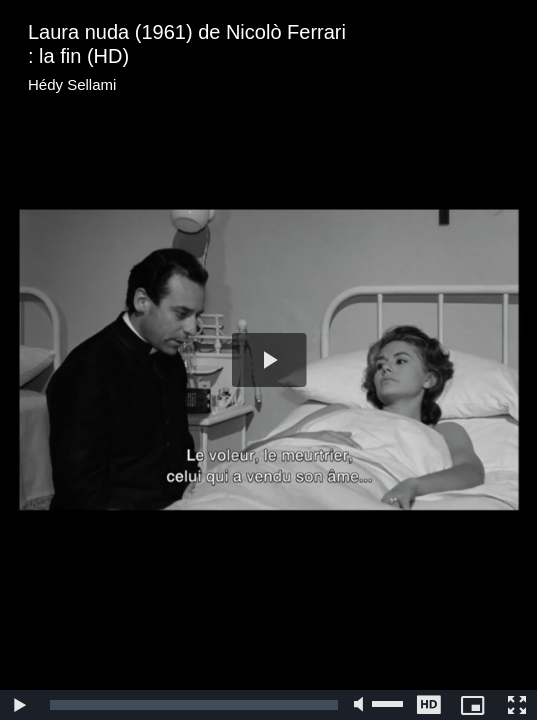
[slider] (194, 705)
